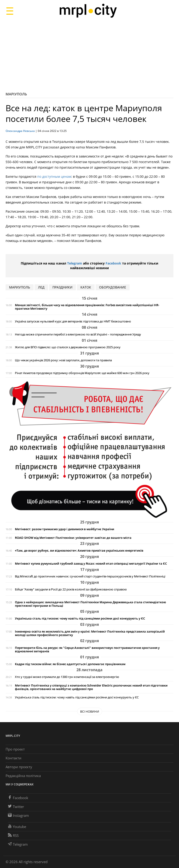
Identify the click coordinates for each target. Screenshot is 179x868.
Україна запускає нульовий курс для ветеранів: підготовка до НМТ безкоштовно (73, 321)
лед (41, 287)
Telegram (75, 263)
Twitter (16, 807)
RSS (13, 835)
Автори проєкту (19, 767)
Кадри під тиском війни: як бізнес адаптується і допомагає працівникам (70, 664)
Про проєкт (15, 749)
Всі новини (90, 711)
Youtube (17, 827)
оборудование (113, 287)
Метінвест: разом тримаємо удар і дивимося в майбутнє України (65, 529)
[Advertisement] (89, 54)
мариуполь (20, 287)
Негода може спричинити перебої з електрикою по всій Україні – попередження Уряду (78, 334)
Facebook (113, 263)
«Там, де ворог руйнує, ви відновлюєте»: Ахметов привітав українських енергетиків (79, 551)
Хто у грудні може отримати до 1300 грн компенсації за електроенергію (67, 677)
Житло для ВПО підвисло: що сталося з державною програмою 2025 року (68, 347)
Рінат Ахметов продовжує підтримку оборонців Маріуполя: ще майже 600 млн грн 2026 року (82, 373)
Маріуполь (16, 94)
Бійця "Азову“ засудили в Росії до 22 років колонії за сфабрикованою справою (71, 589)
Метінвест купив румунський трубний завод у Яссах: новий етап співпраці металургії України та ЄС (91, 564)
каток (86, 287)
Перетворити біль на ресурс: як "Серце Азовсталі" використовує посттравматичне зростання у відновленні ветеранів (87, 650)
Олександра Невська (20, 131)
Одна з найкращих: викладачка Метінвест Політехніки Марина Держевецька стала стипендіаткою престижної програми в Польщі (90, 604)
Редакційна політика (23, 776)
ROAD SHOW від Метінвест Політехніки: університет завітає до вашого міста (73, 538)
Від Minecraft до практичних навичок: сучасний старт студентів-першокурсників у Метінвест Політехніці (90, 576)
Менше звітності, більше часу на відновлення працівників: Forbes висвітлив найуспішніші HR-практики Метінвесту (87, 307)
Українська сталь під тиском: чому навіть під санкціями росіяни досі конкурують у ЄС (80, 618)
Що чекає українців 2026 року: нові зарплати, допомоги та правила (63, 360)
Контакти (14, 758)
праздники (62, 287)
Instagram (18, 815)
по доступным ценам (54, 176)
